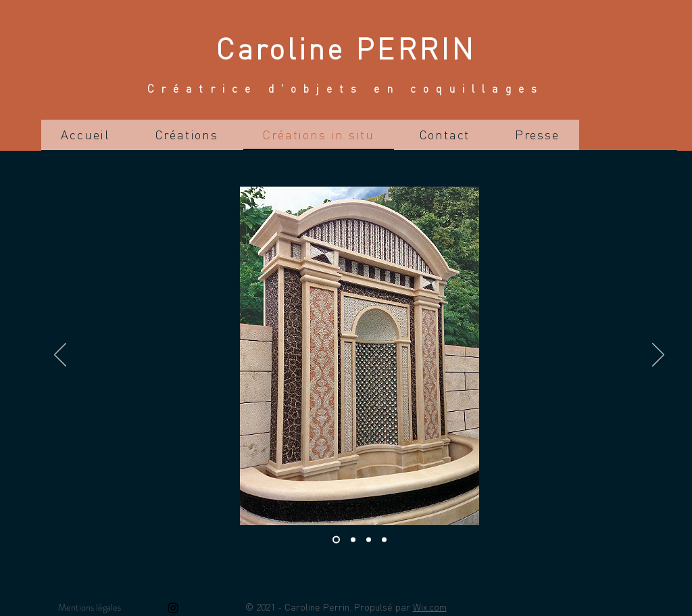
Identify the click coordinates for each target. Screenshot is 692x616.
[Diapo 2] (353, 540)
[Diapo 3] (369, 540)
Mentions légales (90, 607)
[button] (187, 135)
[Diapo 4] (384, 540)
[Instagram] (173, 608)
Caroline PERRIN (346, 48)
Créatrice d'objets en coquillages (346, 88)
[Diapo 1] (336, 540)
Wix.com (430, 607)
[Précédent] (60, 356)
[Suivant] (658, 356)
